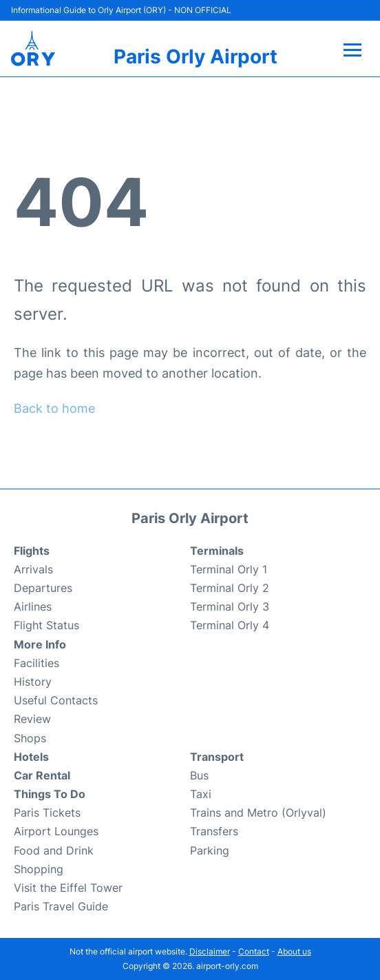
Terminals (217, 551)
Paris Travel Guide (61, 906)
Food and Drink (54, 850)
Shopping (39, 869)
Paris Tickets (47, 813)
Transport (217, 757)
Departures (43, 588)
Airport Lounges (56, 831)
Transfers (214, 831)
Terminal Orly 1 (229, 569)
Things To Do (50, 794)
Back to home (54, 408)
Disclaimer (210, 951)
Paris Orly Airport (196, 57)
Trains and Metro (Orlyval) (258, 813)
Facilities (36, 663)
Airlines (33, 606)
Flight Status (46, 625)
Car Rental (42, 775)
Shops (30, 738)
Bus (199, 775)
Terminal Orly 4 (230, 625)
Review (32, 719)
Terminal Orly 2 (230, 588)
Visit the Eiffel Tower (68, 888)
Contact (254, 951)
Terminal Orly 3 (230, 606)
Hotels (31, 757)
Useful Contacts (56, 700)
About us (294, 951)
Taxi (201, 794)
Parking (210, 850)
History (33, 682)
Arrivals (33, 569)
